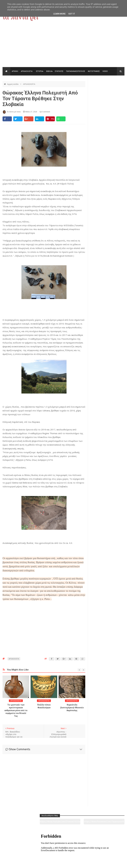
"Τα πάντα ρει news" (31, 864)
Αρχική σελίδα (13, 84)
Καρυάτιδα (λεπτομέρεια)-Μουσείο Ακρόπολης (72, 708)
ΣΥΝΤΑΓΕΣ (59, 71)
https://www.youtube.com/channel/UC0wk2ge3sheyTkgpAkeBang (98, 88)
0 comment (45, 112)
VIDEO (105, 71)
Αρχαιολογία (14, 850)
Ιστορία (39, 850)
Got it (72, 14)
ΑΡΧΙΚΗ (15, 71)
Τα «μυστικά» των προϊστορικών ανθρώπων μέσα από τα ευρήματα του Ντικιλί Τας (16, 710)
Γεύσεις (88, 850)
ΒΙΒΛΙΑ (49, 71)
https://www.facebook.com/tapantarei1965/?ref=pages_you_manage (116, 88)
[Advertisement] (63, 46)
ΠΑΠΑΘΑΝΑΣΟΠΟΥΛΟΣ (76, 71)
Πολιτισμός (63, 850)
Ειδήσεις (113, 850)
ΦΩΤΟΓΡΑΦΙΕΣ (94, 71)
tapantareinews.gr (116, 864)
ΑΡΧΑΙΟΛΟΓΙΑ (27, 71)
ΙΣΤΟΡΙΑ (39, 71)
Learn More (59, 14)
